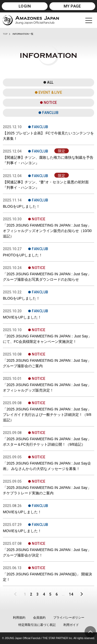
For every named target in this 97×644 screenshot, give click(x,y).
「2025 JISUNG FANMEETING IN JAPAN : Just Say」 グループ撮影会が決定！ (47, 552)
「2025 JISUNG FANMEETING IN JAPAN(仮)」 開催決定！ (47, 577)
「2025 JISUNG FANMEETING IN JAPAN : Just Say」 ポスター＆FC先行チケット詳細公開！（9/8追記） (47, 442)
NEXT (80, 594)
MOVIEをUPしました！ (22, 317)
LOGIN (25, 6)
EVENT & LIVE (50, 92)
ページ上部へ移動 (90, 632)
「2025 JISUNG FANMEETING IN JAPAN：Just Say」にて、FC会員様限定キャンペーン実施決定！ (47, 339)
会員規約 (39, 618)
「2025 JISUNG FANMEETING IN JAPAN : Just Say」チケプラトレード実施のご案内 (47, 490)
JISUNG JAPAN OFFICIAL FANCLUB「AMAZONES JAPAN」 (31, 20)
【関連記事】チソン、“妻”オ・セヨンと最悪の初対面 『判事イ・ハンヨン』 (46, 185)
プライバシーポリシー (69, 618)
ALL (50, 82)
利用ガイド (71, 625)
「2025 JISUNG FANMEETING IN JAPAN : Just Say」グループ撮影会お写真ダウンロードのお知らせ (47, 277)
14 (71, 594)
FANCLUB (50, 113)
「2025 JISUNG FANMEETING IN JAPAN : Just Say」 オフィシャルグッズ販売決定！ (47, 388)
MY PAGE (72, 6)
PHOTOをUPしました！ (23, 255)
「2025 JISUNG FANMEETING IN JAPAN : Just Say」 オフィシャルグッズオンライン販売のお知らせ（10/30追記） (47, 231)
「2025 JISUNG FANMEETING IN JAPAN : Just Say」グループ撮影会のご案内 (47, 363)
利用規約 (19, 618)
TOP (5, 34)
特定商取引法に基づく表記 (37, 625)
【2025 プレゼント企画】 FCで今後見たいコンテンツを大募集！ (48, 136)
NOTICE (50, 103)
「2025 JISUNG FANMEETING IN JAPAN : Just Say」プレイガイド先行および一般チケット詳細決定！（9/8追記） (47, 415)
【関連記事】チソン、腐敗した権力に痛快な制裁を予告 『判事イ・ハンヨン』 (48, 160)
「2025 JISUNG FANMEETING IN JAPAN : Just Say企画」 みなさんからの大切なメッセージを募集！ (47, 466)
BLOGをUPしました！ (21, 206)
